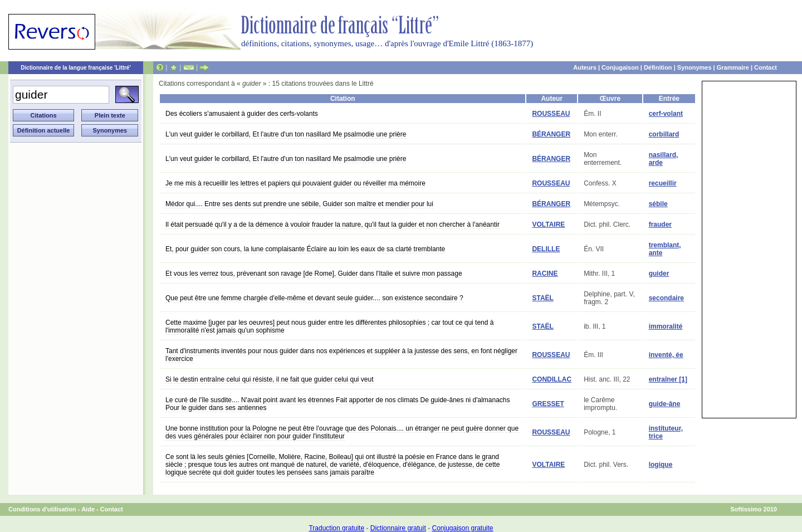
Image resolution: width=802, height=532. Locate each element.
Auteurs (585, 67)
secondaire (666, 298)
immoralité (666, 326)
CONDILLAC (552, 379)
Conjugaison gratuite (462, 528)
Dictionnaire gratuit (398, 528)
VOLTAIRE (548, 224)
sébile (658, 204)
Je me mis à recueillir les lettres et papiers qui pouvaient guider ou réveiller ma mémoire (295, 183)
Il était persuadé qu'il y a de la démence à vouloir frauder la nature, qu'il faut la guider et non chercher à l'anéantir (332, 224)
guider (659, 274)
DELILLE (546, 249)
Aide (88, 509)
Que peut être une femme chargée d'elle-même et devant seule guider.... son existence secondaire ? (314, 298)
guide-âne (665, 404)
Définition (658, 67)
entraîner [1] (668, 379)
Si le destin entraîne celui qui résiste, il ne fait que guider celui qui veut (270, 379)
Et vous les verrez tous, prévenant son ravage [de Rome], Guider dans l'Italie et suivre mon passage (314, 274)
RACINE (545, 274)
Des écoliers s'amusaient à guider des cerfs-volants (242, 114)
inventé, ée (666, 355)
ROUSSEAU (551, 114)
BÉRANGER (551, 134)
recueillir (663, 183)
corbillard (664, 134)
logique (661, 465)
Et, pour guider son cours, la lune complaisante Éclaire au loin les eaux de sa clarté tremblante (305, 249)
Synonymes (695, 67)
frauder (660, 224)
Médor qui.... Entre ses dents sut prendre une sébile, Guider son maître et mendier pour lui (299, 204)
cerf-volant (666, 114)
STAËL (542, 298)
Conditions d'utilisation (42, 509)
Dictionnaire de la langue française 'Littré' (76, 68)
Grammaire (733, 67)
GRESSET (548, 404)
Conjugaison (620, 67)
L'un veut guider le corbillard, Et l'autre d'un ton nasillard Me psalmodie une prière (286, 134)
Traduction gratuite (336, 528)
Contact (766, 67)
